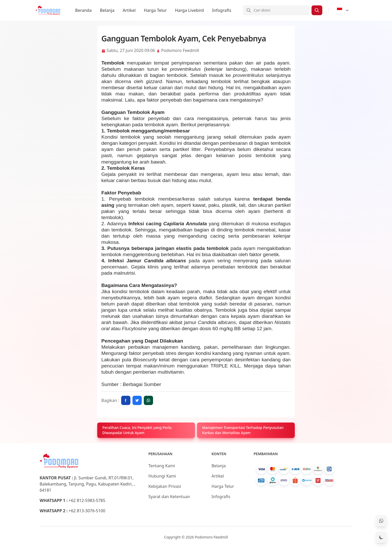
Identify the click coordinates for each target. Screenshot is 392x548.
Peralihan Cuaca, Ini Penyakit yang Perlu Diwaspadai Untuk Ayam (137, 430)
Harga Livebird (189, 10)
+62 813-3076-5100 (87, 511)
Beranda (83, 10)
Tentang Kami (162, 466)
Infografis (222, 10)
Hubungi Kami (162, 476)
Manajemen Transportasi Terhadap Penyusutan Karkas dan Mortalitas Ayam (243, 430)
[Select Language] (343, 10)
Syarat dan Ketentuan (169, 497)
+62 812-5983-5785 (87, 500)
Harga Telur (155, 10)
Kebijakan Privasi (165, 486)
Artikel (129, 10)
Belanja (107, 10)
